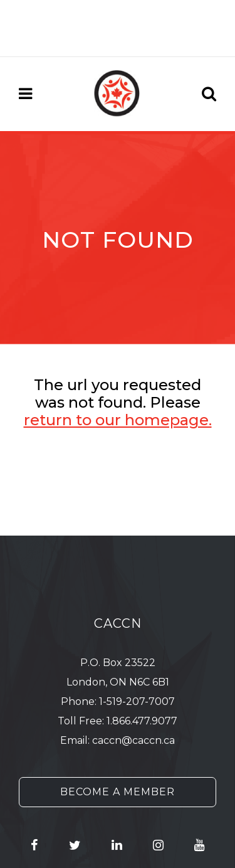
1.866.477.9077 (142, 721)
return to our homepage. (118, 420)
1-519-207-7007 (137, 701)
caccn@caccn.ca (133, 740)
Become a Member (118, 792)
